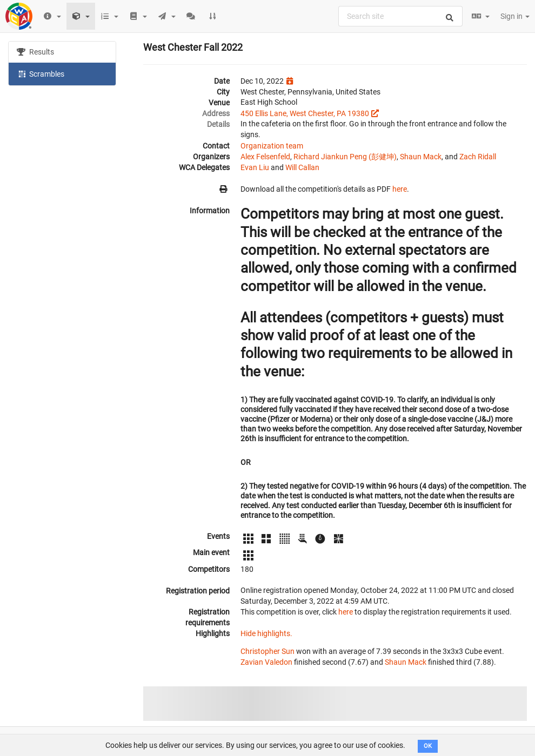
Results (35, 52)
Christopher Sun (267, 651)
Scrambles (41, 73)
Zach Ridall (478, 157)
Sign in (515, 16)
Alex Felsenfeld (265, 157)
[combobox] (400, 16)
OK (428, 746)
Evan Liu (255, 167)
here (400, 189)
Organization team (272, 146)
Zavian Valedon (266, 662)
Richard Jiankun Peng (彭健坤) (345, 157)
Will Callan (302, 167)
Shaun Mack (421, 157)
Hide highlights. (266, 633)
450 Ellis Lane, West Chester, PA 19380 (305, 113)
